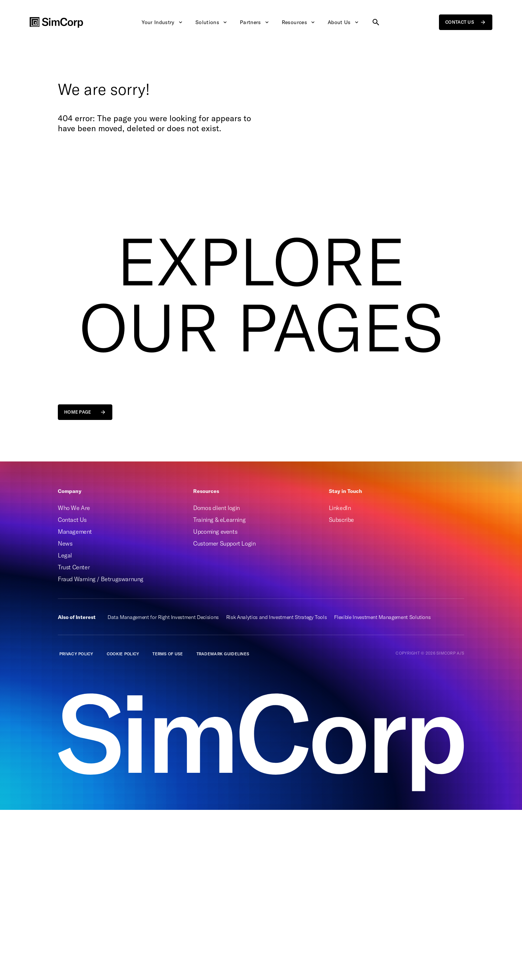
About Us (344, 22)
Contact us (466, 22)
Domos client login (217, 508)
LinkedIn (340, 508)
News (65, 543)
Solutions (212, 22)
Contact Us (72, 520)
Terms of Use (168, 654)
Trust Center (74, 567)
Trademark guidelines (223, 654)
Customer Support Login (224, 543)
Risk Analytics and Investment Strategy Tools (277, 617)
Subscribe (341, 520)
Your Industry (163, 22)
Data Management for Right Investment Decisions (163, 617)
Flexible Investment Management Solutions (382, 617)
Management (75, 532)
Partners (255, 22)
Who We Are (74, 508)
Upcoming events (215, 532)
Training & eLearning (219, 520)
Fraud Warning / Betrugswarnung (101, 579)
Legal (65, 555)
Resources (299, 22)
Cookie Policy (123, 654)
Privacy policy (76, 654)
